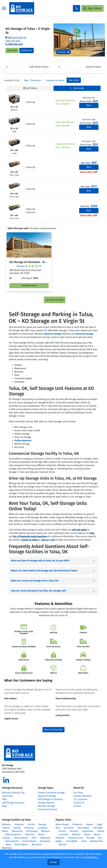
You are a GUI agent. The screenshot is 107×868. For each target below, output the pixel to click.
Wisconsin (37, 845)
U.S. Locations (80, 799)
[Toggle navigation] (4, 8)
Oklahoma (45, 838)
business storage (53, 334)
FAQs (5, 799)
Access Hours (80, 67)
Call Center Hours (27, 67)
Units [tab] (12, 80)
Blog (4, 806)
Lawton (101, 831)
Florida (31, 824)
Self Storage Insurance (13, 803)
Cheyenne (77, 824)
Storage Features (46, 803)
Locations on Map (55, 300)
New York (30, 834)
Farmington (83, 828)
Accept (53, 862)
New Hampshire (13, 834)
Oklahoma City (75, 838)
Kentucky (29, 828)
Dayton (90, 824)
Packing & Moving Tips (13, 793)
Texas (8, 845)
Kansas (17, 828)
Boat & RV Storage (47, 796)
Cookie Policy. (91, 857)
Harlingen (98, 828)
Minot (87, 834)
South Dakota (29, 841)
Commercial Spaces (48, 809)
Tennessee (45, 841)
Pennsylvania (12, 841)
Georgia (42, 824)
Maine (5, 831)
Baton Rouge (62, 824)
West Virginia (21, 845)
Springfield (72, 841)
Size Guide (74, 80)
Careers (77, 806)
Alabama (6, 824)
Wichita (63, 845)
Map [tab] (33, 80)
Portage (90, 838)
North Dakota (21, 838)
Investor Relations (83, 796)
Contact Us (27, 50)
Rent (89, 105)
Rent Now (12, 50)
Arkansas (19, 824)
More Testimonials (53, 730)
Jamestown (88, 831)
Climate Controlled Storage (51, 793)
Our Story (78, 793)
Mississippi (32, 831)
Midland (76, 834)
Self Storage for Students (50, 799)
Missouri (46, 831)
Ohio (34, 838)
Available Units (29, 286)
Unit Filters (30, 88)
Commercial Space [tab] (55, 80)
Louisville (64, 834)
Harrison (74, 831)
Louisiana (42, 828)
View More (63, 52)
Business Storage (46, 806)
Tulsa (84, 841)
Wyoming (7, 848)
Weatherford (97, 841)
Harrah (62, 831)
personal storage (85, 334)
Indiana (6, 828)
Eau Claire (69, 828)
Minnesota (17, 831)
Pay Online (92, 8)
